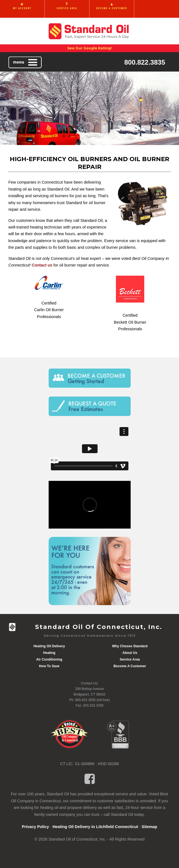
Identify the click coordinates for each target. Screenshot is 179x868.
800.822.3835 (145, 62)
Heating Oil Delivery (49, 646)
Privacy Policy (35, 827)
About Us (130, 653)
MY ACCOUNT (22, 8)
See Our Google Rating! (89, 48)
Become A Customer (130, 666)
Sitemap (150, 827)
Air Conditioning (49, 659)
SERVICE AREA (67, 8)
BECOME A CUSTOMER (112, 8)
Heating (49, 653)
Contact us (42, 265)
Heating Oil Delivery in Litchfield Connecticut (95, 827)
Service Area (130, 659)
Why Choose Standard (130, 646)
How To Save (49, 666)
